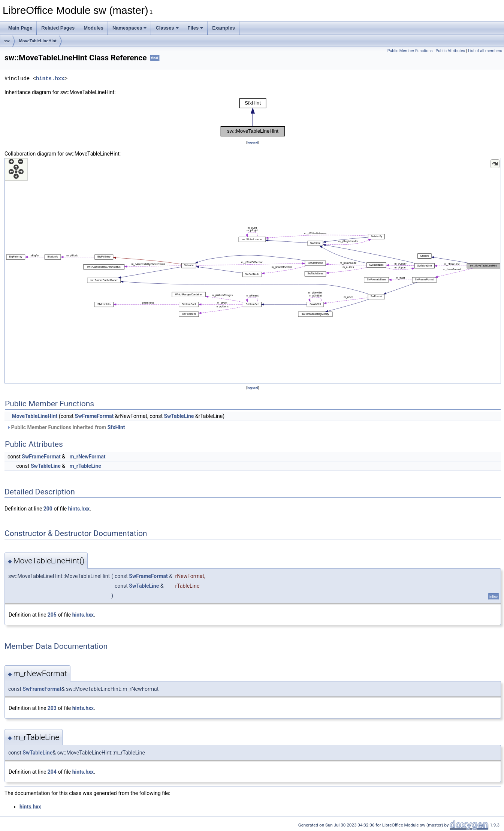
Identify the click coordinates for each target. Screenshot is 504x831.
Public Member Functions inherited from (66, 427)
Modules (93, 28)
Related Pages (58, 28)
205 (52, 615)
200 (48, 509)
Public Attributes (450, 51)
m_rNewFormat (87, 457)
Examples (224, 28)
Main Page (20, 28)
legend (253, 142)
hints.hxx (50, 79)
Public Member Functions (410, 51)
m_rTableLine (85, 466)
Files (196, 28)
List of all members (485, 51)
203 (52, 708)
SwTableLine (179, 416)
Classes (167, 28)
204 (52, 772)
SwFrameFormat (94, 416)
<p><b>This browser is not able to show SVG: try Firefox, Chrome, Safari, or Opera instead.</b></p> (253, 117)
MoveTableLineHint (38, 41)
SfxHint (116, 427)
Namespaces (130, 28)
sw (7, 41)
